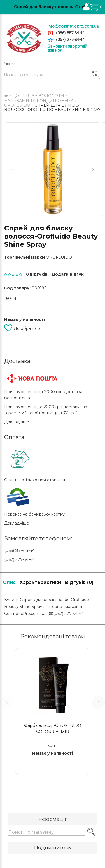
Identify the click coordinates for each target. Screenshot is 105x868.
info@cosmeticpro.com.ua (73, 26)
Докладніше (17, 422)
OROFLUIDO (59, 257)
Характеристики (40, 582)
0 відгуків (37, 274)
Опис (9, 582)
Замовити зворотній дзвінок (67, 48)
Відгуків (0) (79, 582)
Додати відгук (68, 274)
